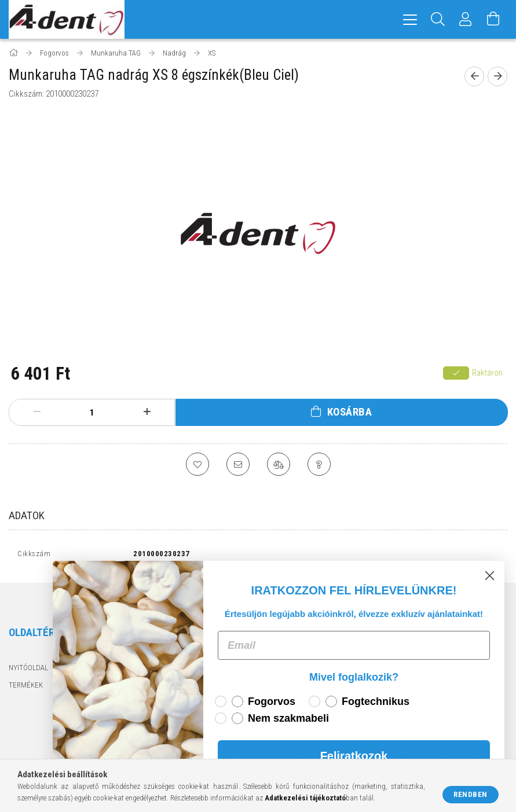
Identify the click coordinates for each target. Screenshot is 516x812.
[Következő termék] (497, 76)
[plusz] (147, 412)
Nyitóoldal (28, 670)
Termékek (26, 687)
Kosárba (350, 412)
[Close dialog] (496, 576)
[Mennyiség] (92, 413)
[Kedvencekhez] (197, 464)
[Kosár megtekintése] (493, 19)
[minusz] (37, 412)
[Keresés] (438, 19)
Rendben (471, 794)
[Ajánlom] (238, 464)
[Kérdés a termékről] (319, 464)
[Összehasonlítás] (279, 464)
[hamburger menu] (410, 19)
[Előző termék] (474, 76)
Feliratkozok (360, 756)
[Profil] (466, 19)
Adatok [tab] (27, 515)
